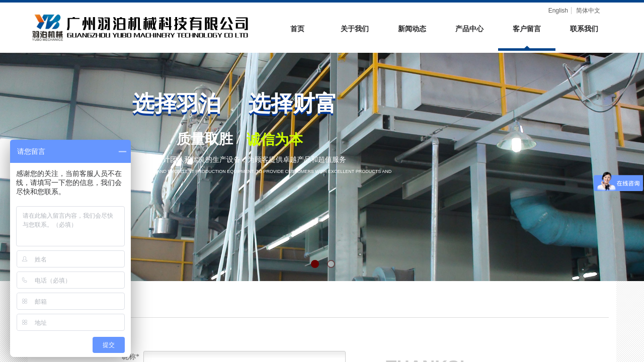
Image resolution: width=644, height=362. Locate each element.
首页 (297, 29)
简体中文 (588, 11)
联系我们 (584, 29)
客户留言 (527, 29)
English (558, 11)
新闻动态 (412, 29)
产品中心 (469, 29)
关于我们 (355, 29)
